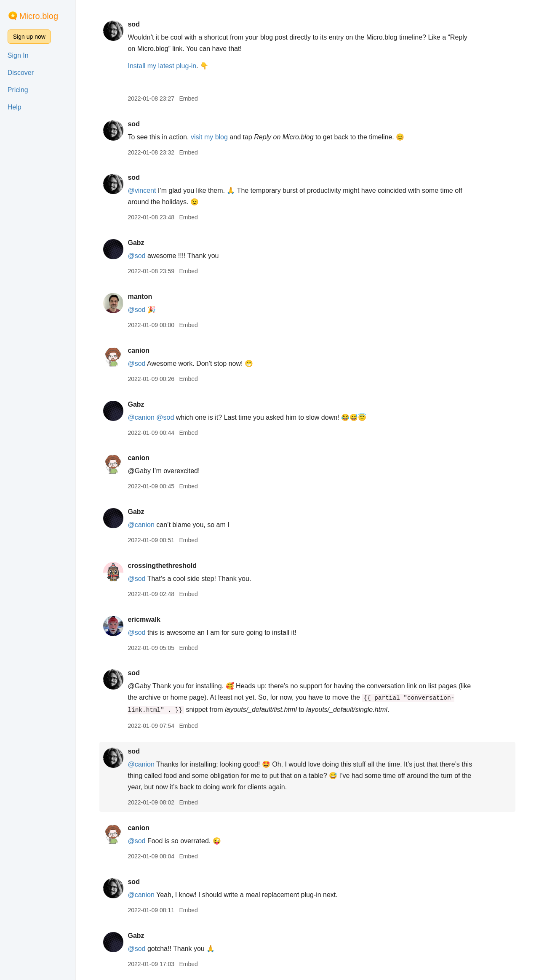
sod (133, 24)
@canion (141, 417)
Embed (188, 99)
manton (140, 297)
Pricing (18, 90)
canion (139, 350)
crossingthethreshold (162, 566)
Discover (21, 73)
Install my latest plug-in (162, 66)
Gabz (136, 243)
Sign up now (29, 37)
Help (15, 107)
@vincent (142, 190)
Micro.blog (39, 16)
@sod (136, 256)
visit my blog (209, 137)
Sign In (18, 55)
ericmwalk (144, 619)
